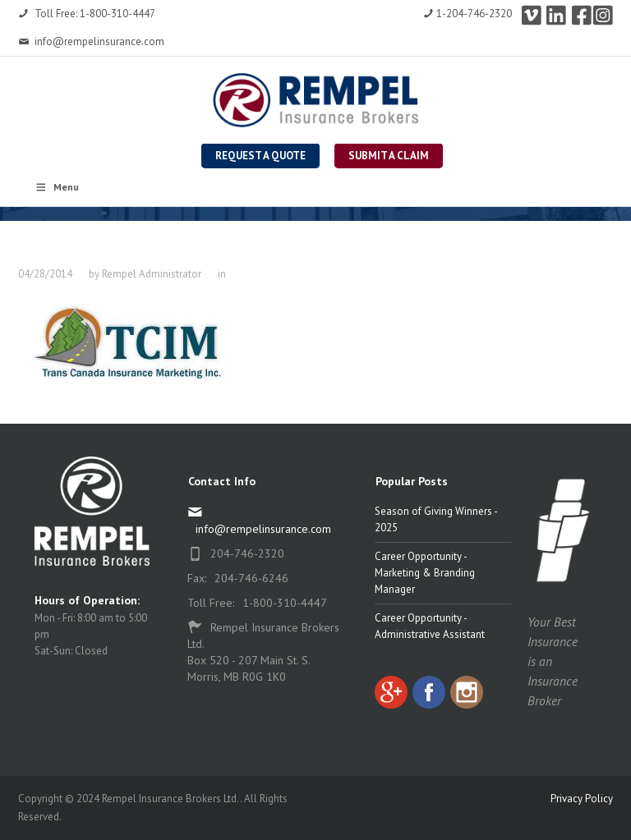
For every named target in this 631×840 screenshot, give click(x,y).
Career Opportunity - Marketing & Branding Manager (425, 573)
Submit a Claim (389, 156)
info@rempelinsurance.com (91, 41)
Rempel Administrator (152, 274)
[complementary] (512, 750)
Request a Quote (260, 156)
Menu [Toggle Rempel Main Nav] (57, 187)
